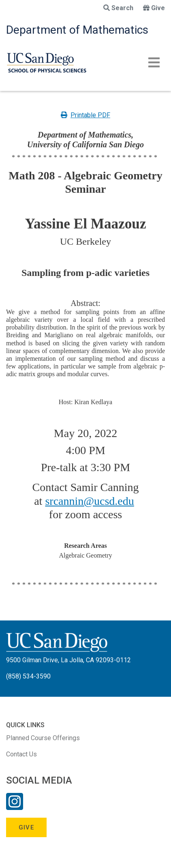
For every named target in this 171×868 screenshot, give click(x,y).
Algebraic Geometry (85, 555)
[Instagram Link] (15, 807)
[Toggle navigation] (154, 62)
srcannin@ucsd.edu (89, 501)
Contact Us (21, 754)
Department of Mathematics (77, 30)
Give (154, 8)
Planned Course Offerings (43, 738)
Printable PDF (85, 115)
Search (118, 8)
